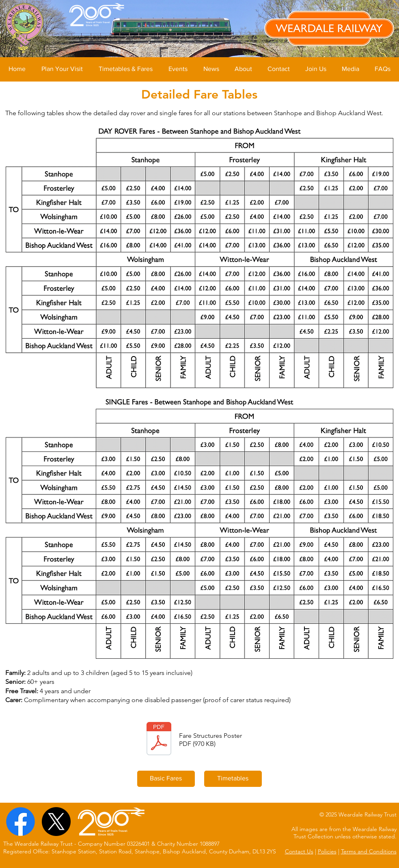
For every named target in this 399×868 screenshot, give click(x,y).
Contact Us (299, 851)
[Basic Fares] (166, 779)
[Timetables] (233, 779)
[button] (62, 69)
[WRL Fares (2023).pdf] (159, 740)
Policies (327, 851)
